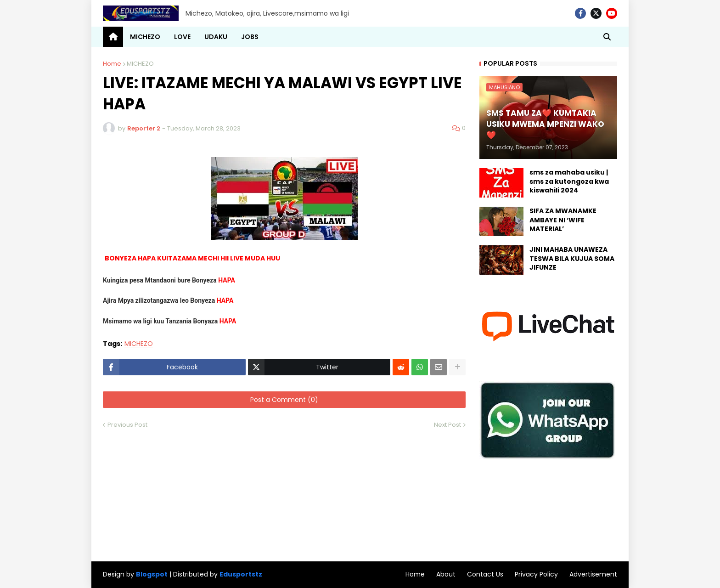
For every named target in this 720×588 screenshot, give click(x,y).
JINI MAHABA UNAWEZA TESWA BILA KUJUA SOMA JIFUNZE (572, 259)
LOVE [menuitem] (182, 37)
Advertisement (593, 574)
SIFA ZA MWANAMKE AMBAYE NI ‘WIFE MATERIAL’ (563, 220)
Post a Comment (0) (284, 400)
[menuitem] (113, 37)
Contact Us (485, 574)
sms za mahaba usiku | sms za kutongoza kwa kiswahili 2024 (569, 181)
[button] (607, 37)
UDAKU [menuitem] (216, 37)
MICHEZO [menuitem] (145, 37)
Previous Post (127, 425)
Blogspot (152, 574)
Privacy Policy (536, 574)
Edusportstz (241, 574)
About (446, 574)
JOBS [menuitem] (250, 37)
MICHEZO (140, 64)
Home (112, 64)
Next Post (447, 425)
